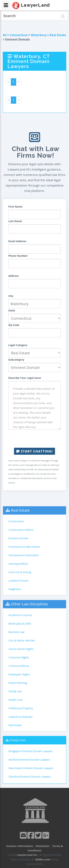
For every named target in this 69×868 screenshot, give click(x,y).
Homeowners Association (24, 555)
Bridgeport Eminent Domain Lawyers (31, 751)
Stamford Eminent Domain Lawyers (30, 777)
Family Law (15, 691)
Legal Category (18, 345)
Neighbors (15, 589)
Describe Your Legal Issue (25, 378)
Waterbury (39, 35)
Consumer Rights (19, 657)
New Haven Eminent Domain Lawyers (31, 768)
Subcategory (16, 360)
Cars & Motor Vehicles (22, 640)
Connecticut (19, 35)
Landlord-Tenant (18, 581)
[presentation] (36, 439)
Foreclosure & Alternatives (24, 547)
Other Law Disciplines (29, 604)
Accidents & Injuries (20, 615)
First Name (15, 207)
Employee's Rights (19, 674)
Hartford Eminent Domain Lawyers (29, 760)
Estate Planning (18, 683)
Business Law (16, 632)
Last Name (15, 221)
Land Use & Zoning (20, 572)
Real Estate (58, 35)
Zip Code (14, 325)
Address (13, 276)
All (5, 35)
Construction (16, 521)
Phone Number (18, 256)
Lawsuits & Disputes (21, 717)
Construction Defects (21, 530)
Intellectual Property (21, 708)
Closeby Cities (18, 740)
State (12, 310)
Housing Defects (18, 564)
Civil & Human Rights (21, 649)
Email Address (17, 241)
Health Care (16, 700)
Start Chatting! (34, 451)
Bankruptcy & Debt (20, 624)
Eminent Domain (18, 538)
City (11, 296)
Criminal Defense (19, 666)
